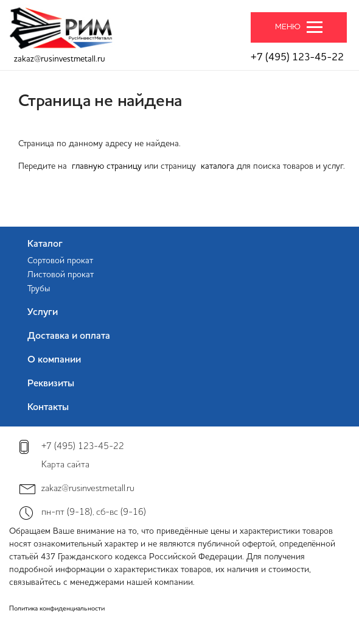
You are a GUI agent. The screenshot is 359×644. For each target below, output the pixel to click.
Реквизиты (51, 384)
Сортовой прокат (60, 261)
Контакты (48, 408)
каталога (218, 166)
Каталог (45, 244)
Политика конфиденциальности (57, 609)
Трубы (39, 289)
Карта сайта (65, 465)
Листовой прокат (61, 275)
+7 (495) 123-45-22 (297, 58)
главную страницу (107, 166)
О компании (54, 360)
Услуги (43, 313)
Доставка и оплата (69, 336)
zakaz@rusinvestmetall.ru (60, 59)
